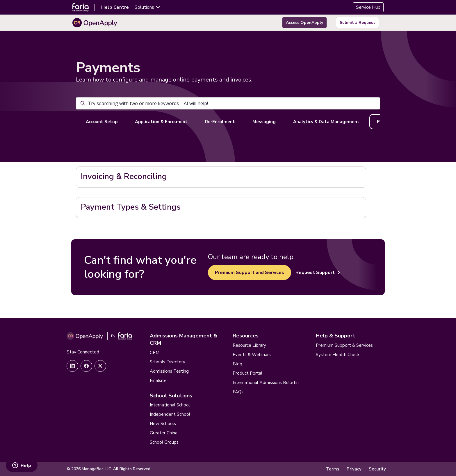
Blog (237, 364)
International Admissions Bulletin (266, 383)
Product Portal (247, 373)
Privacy (354, 469)
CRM (155, 353)
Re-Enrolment (220, 122)
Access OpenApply (304, 23)
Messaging (264, 122)
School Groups (164, 442)
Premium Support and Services (250, 272)
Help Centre (115, 7)
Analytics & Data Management (326, 122)
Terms (333, 469)
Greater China (164, 433)
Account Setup (102, 122)
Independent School (170, 414)
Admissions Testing (169, 371)
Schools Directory (168, 362)
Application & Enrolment (161, 122)
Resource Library (249, 345)
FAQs (238, 392)
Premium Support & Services (344, 345)
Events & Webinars (252, 355)
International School (170, 405)
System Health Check (338, 355)
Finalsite (158, 381)
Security (377, 469)
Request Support (318, 272)
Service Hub (368, 7)
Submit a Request (357, 23)
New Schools (163, 424)
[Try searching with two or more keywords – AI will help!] (228, 103)
